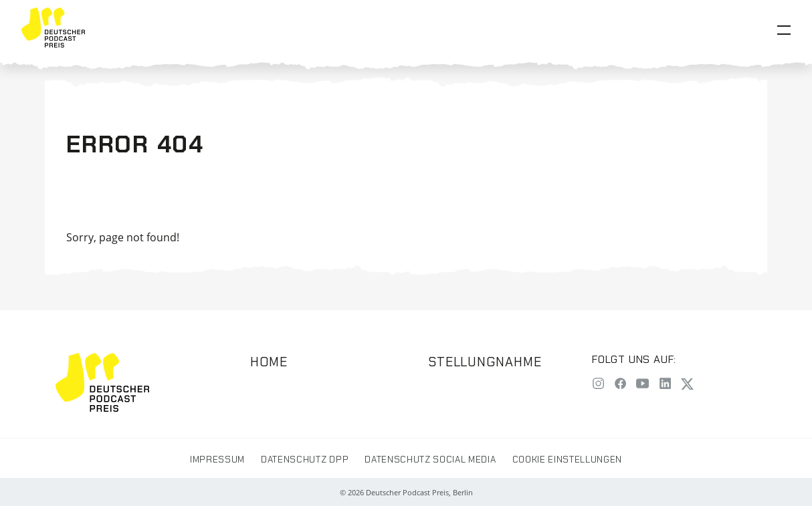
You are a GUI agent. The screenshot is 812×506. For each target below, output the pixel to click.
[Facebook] (620, 385)
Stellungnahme (485, 362)
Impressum (217, 460)
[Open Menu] (784, 30)
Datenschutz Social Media (430, 460)
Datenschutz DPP (305, 460)
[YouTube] (642, 385)
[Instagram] (598, 385)
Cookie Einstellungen (567, 460)
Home (269, 362)
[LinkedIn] (665, 385)
